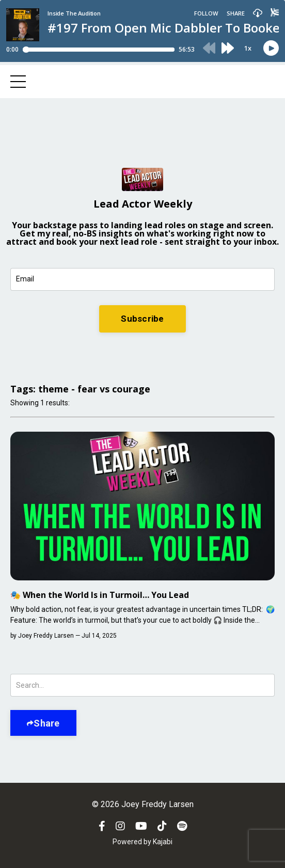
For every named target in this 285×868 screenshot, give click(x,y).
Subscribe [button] (142, 319)
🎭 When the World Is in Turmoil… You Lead (100, 595)
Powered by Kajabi (142, 842)
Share (46, 723)
